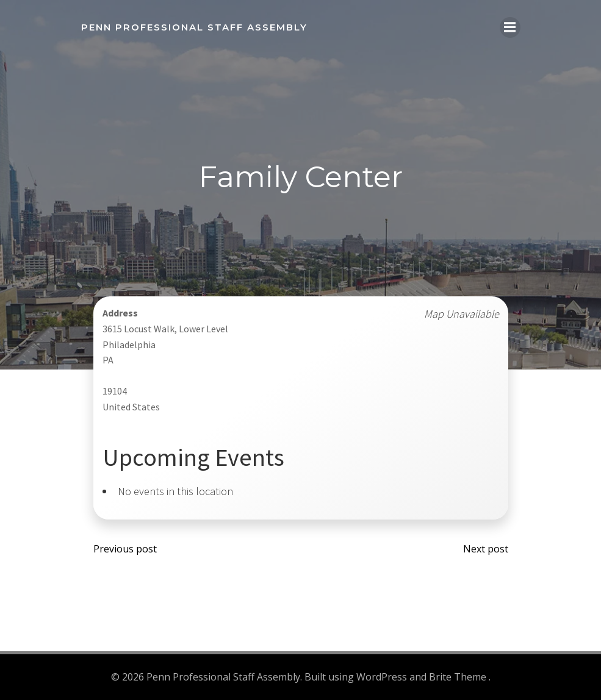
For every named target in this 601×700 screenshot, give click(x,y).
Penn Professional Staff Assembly (194, 27)
